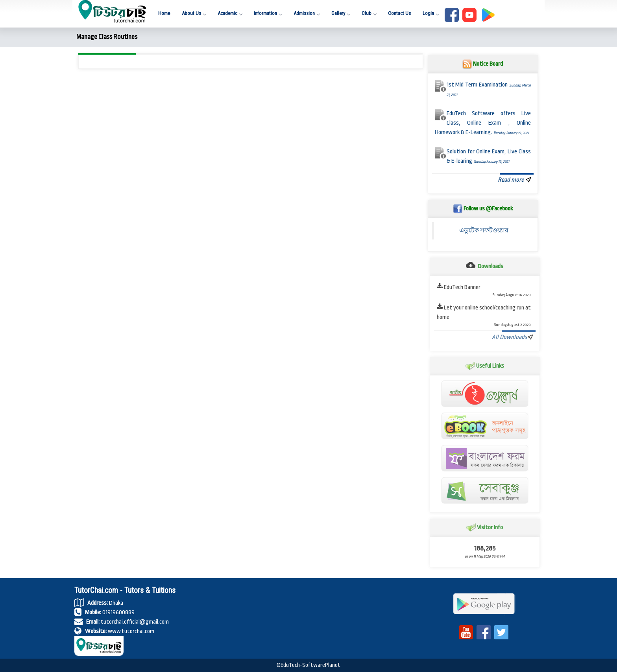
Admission (307, 13)
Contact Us (399, 13)
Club (369, 13)
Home (164, 13)
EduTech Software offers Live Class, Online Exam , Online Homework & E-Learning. (483, 123)
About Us (194, 13)
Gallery (341, 13)
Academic (230, 13)
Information (268, 13)
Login (431, 13)
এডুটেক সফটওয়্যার (484, 231)
